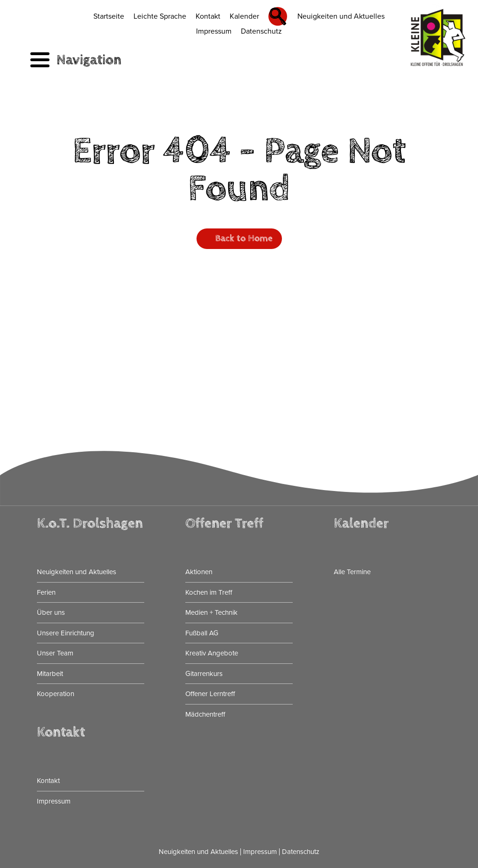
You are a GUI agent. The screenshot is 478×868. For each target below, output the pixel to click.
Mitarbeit (50, 674)
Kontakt (208, 16)
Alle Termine (352, 572)
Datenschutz (261, 31)
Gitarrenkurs (204, 674)
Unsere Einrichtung (66, 633)
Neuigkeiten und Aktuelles (341, 16)
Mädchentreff (205, 714)
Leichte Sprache (160, 16)
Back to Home (244, 238)
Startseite (109, 16)
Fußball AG (202, 633)
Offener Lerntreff (210, 694)
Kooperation (56, 694)
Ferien (46, 592)
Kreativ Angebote (212, 653)
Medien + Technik (211, 612)
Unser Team (55, 653)
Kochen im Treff (209, 592)
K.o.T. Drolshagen (90, 523)
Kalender (244, 16)
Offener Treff (224, 523)
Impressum (214, 31)
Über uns (51, 612)
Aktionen (199, 572)
